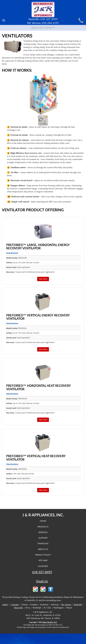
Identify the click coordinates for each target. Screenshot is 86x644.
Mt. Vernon (66, 605)
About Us (43, 549)
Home (43, 521)
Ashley (5, 605)
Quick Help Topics (43, 28)
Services (43, 532)
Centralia (15, 605)
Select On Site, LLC (50, 622)
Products (43, 527)
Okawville (18, 608)
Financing (43, 543)
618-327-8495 (42, 572)
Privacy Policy (43, 555)
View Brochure (12, 253)
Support (43, 538)
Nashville (78, 605)
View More (43, 279)
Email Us (42, 581)
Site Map (43, 560)
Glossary (43, 566)
